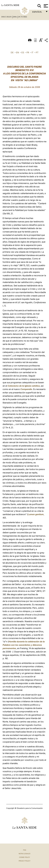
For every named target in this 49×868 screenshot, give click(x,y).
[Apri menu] (46, 6)
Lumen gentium (36, 514)
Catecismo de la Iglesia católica (24, 386)
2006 (15, 17)
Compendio (26, 389)
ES (23, 52)
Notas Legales (24, 854)
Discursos (7, 17)
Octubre (23, 17)
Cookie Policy (24, 857)
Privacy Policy (24, 861)
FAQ (25, 850)
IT (32, 52)
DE (12, 52)
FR (28, 52)
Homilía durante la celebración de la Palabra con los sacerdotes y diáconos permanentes (24, 645)
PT (37, 52)
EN (18, 52)
